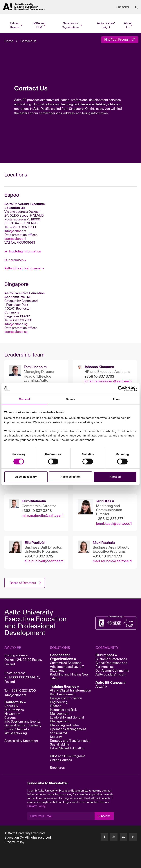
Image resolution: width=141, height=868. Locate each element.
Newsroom (12, 714)
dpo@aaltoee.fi (15, 239)
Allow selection (70, 477)
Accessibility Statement (21, 741)
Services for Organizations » (63, 657)
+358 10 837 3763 (99, 376)
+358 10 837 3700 (23, 690)
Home (9, 41)
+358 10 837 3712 (39, 556)
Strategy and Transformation (70, 740)
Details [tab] (70, 399)
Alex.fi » (101, 686)
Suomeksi (123, 7)
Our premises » (15, 260)
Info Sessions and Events (22, 721)
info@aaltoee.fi (15, 231)
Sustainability (59, 744)
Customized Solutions (66, 663)
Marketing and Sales (65, 725)
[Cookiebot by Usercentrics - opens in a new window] (121, 388)
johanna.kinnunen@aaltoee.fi (108, 381)
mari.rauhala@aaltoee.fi (112, 561)
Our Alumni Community (112, 670)
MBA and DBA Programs (68, 756)
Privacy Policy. (37, 806)
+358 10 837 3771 (110, 519)
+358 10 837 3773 (107, 556)
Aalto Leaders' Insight (106, 25)
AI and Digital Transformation (70, 690)
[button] (23, 251)
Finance (56, 706)
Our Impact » (106, 655)
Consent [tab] (25, 399)
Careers (10, 718)
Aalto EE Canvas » (111, 682)
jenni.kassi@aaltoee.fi (114, 523)
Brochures (57, 768)
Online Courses (61, 760)
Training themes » (65, 686)
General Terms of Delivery (23, 725)
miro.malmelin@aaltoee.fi (43, 515)
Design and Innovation (66, 698)
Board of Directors (23, 583)
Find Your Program (120, 39)
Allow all (115, 477)
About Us (11, 706)
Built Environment (63, 694)
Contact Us (28, 41)
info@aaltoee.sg (16, 324)
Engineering (59, 702)
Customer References (111, 659)
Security (56, 737)
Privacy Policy (14, 842)
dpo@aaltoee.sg (16, 332)
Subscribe (104, 816)
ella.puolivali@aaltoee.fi (44, 561)
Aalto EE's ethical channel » (24, 268)
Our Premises (14, 710)
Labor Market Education (68, 748)
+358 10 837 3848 (37, 511)
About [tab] (117, 399)
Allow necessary (26, 477)
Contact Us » (15, 702)
